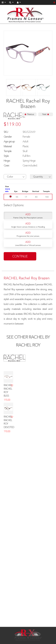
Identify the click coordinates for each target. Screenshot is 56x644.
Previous (29, 114)
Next (46, 114)
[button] (15, 177)
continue (20, 256)
